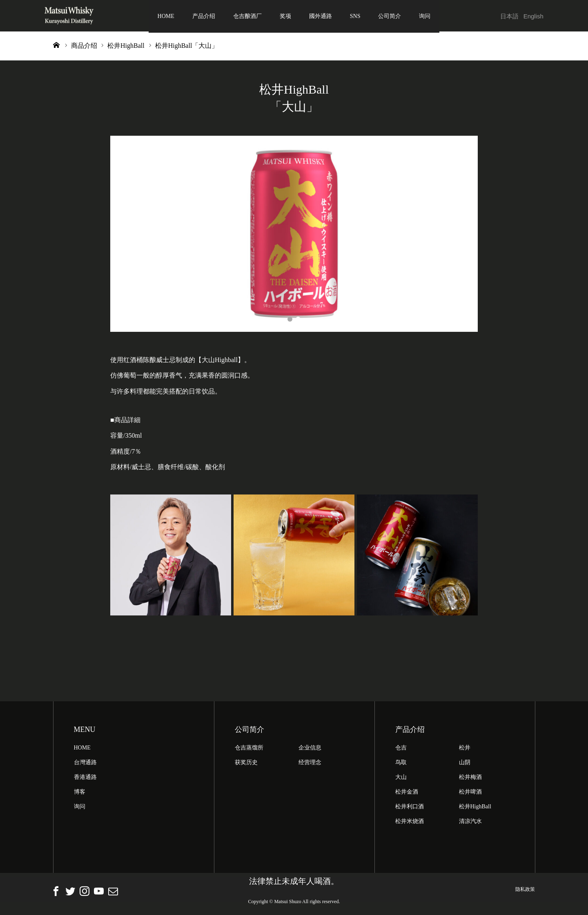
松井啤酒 (470, 793)
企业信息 (310, 749)
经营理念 (310, 764)
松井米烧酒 (410, 822)
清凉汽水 (470, 822)
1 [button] (290, 320)
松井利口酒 (410, 808)
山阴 (465, 764)
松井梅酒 (470, 778)
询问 (425, 16)
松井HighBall (475, 808)
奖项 (285, 16)
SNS (355, 16)
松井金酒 (407, 793)
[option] (294, 235)
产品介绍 (204, 16)
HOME (166, 16)
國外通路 (321, 16)
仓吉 (401, 749)
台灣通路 (85, 764)
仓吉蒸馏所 (249, 749)
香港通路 (85, 778)
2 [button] (298, 320)
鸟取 (401, 764)
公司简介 (390, 16)
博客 (80, 793)
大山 (401, 778)
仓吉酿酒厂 (247, 16)
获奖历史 (246, 764)
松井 (465, 749)
